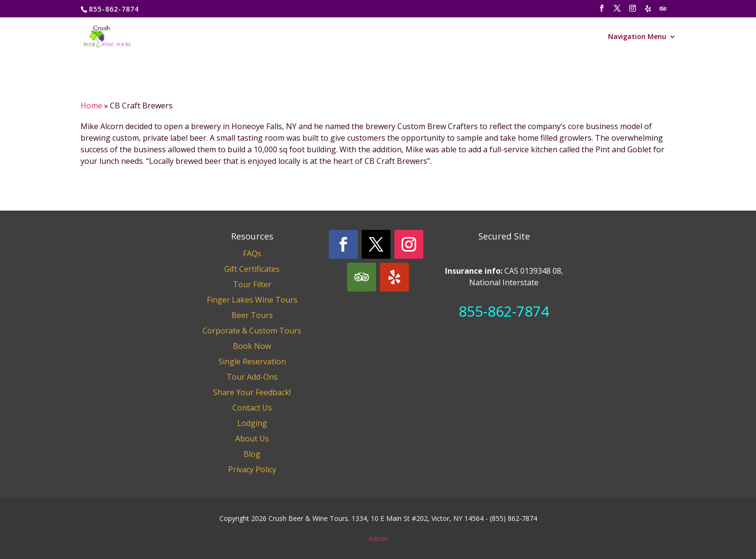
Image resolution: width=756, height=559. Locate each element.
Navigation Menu (637, 37)
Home (91, 106)
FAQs (252, 253)
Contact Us (252, 408)
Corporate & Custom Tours (252, 331)
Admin (378, 539)
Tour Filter (252, 284)
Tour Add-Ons (252, 377)
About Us (252, 439)
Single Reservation (252, 361)
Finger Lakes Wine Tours (252, 300)
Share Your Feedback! (252, 392)
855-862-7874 (504, 311)
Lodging (252, 423)
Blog (252, 454)
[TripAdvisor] (663, 11)
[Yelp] (648, 11)
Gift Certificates (252, 269)
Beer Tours (252, 315)
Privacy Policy (252, 469)
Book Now (252, 346)
